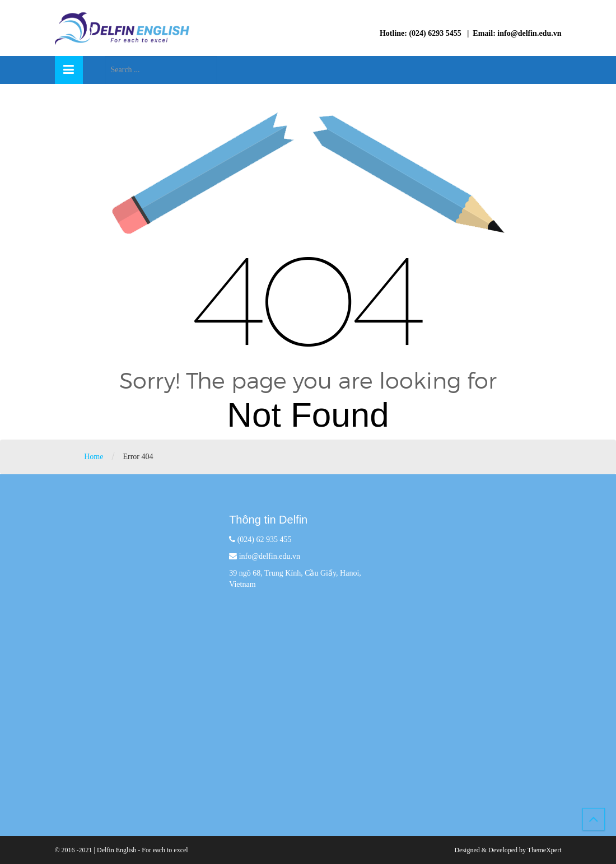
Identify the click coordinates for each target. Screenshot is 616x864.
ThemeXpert (545, 850)
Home (94, 457)
